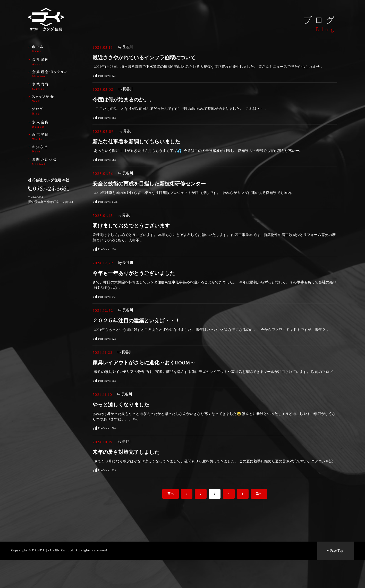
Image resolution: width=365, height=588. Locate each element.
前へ (171, 522)
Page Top (334, 579)
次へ (259, 522)
